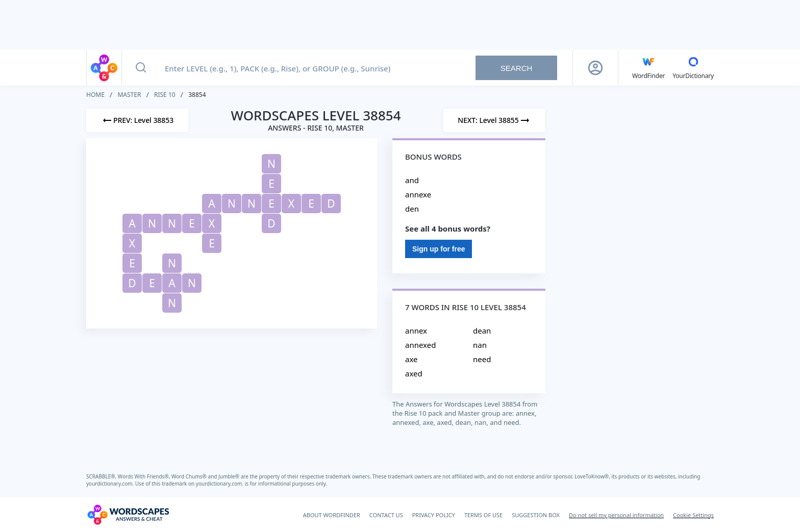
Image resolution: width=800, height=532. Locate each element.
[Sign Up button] (595, 68)
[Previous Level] (137, 120)
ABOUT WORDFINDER (332, 515)
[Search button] (141, 68)
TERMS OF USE (483, 515)
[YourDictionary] (693, 68)
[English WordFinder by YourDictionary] (648, 68)
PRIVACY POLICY (434, 515)
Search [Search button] (517, 68)
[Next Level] (494, 120)
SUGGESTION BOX (536, 515)
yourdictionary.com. (111, 484)
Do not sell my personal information (616, 515)
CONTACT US (386, 515)
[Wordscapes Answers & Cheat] (128, 515)
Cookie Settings (693, 515)
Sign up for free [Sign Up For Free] (439, 249)
